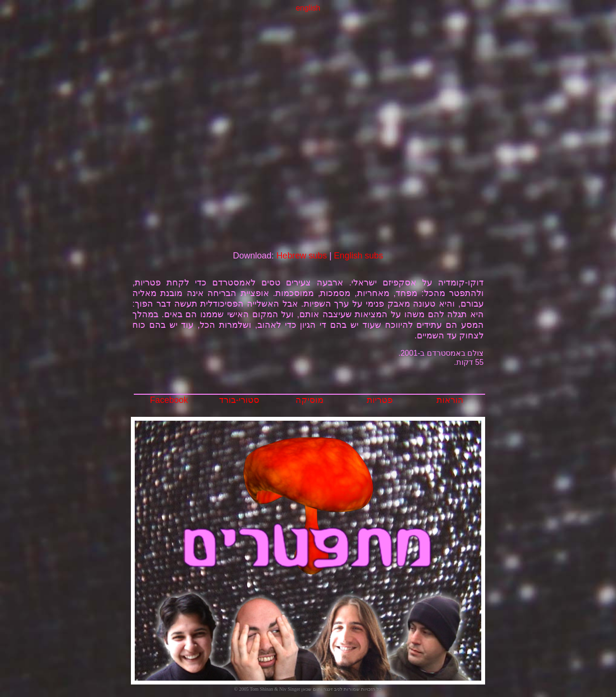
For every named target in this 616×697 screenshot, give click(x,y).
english (308, 8)
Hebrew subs (302, 256)
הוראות (450, 400)
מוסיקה (309, 400)
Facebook (169, 400)
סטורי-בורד (239, 400)
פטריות (380, 400)
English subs (359, 256)
